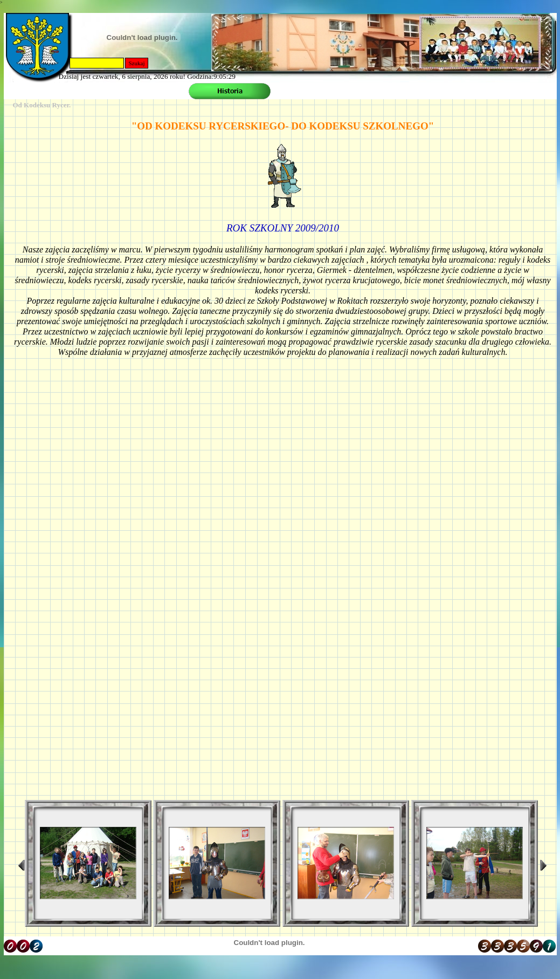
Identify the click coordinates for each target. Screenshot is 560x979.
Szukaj (137, 63)
